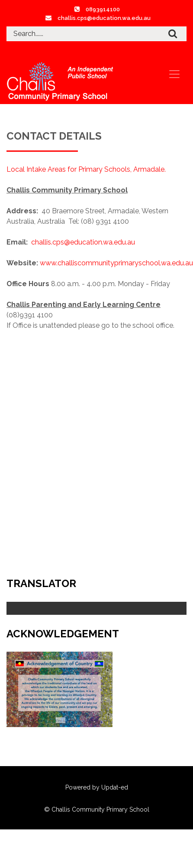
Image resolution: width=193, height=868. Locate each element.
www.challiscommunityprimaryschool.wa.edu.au (116, 263)
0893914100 (103, 9)
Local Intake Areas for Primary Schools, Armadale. (86, 169)
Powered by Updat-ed (97, 787)
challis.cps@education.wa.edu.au (104, 18)
